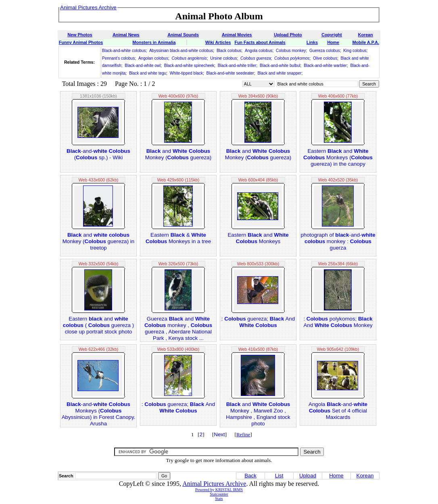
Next (219, 434)
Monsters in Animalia (154, 42)
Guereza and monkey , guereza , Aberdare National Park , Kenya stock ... (178, 328)
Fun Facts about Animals (260, 42)
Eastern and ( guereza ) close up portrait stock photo (98, 325)
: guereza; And (258, 322)
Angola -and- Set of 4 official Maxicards (338, 411)
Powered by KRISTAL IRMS (219, 490)
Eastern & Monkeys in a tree (178, 238)
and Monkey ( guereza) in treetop (99, 241)
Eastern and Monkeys (258, 238)
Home (333, 42)
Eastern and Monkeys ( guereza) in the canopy (338, 157)
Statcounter (219, 494)
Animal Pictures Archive (214, 484)
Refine (243, 434)
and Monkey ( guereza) (178, 154)
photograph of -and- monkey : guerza (338, 241)
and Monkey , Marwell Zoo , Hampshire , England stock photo (258, 414)
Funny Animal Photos (81, 42)
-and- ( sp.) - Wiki (98, 154)
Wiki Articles (218, 42)
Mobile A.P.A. (366, 42)
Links (312, 42)
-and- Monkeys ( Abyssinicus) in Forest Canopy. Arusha (99, 414)
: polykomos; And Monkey (338, 322)
